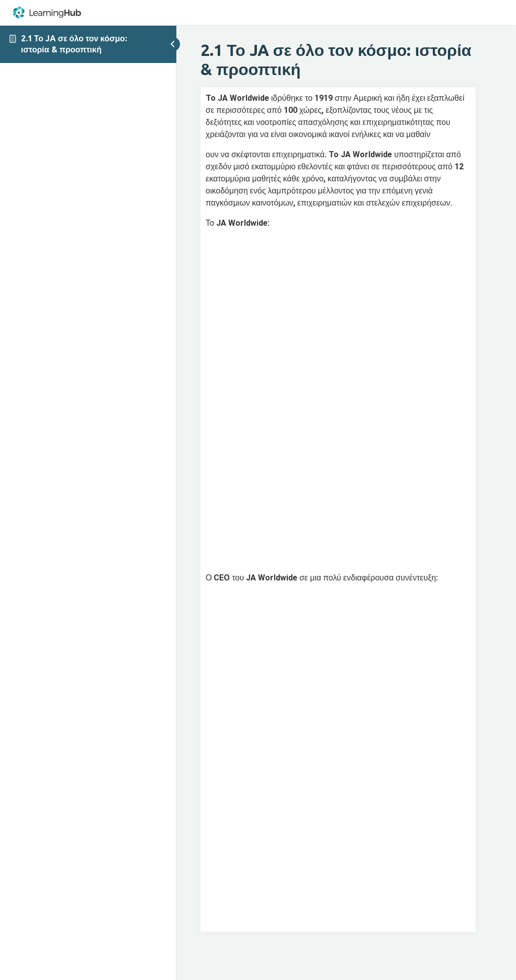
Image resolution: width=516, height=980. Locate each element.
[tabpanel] (338, 509)
